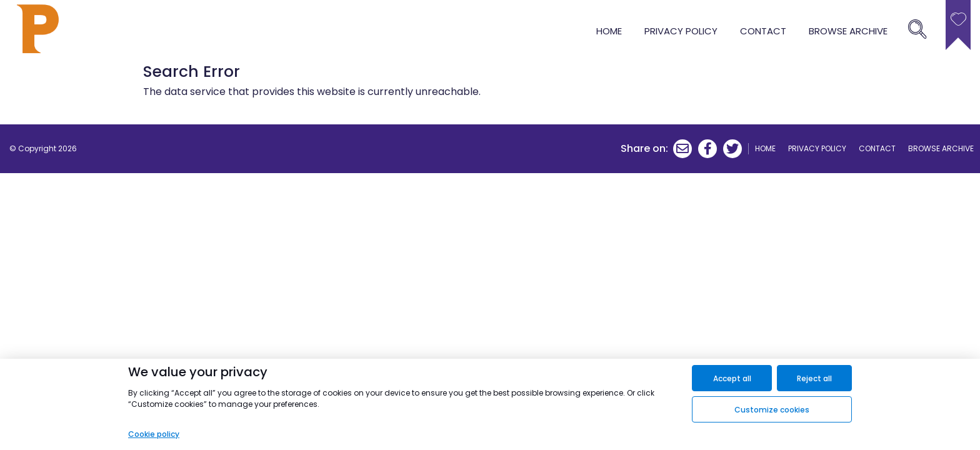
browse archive (848, 31)
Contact (763, 31)
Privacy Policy (681, 31)
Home (609, 31)
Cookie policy (154, 434)
